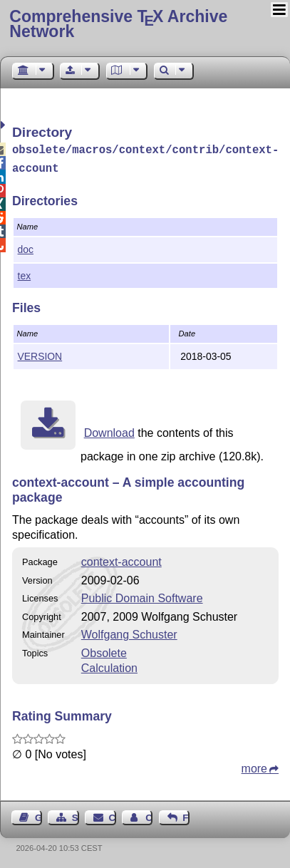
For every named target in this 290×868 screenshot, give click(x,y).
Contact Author (149, 815)
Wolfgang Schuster (129, 632)
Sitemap (76, 815)
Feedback (186, 815)
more (254, 766)
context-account (121, 559)
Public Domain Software (142, 595)
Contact (113, 815)
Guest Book (38, 815)
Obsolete (104, 650)
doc (26, 247)
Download (109, 430)
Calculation (109, 665)
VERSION (40, 353)
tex (25, 273)
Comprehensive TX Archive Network (118, 24)
